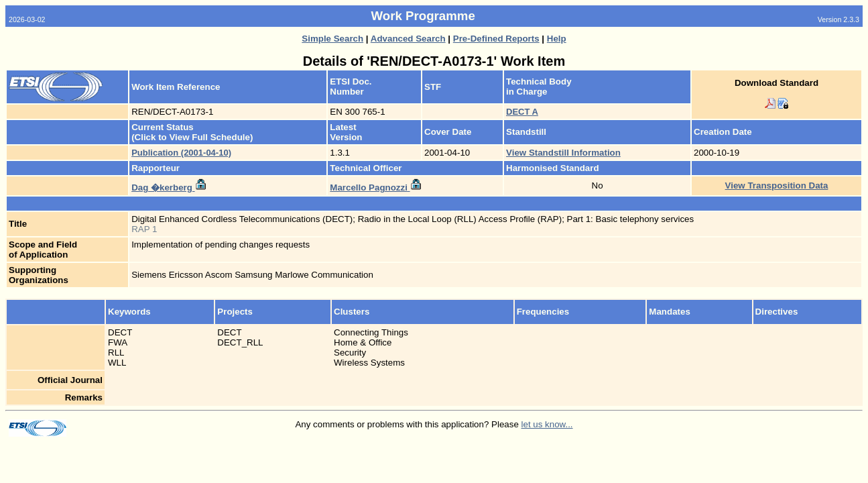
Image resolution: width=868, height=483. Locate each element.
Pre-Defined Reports (496, 39)
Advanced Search (408, 39)
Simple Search (332, 39)
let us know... (547, 424)
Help (557, 39)
